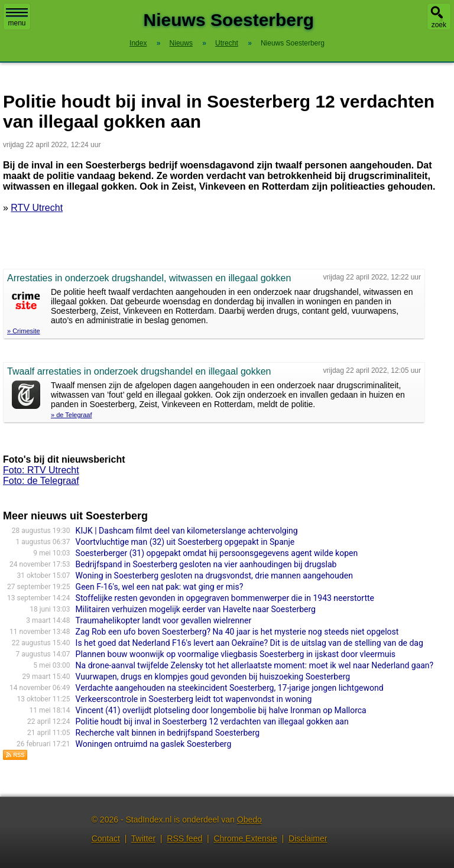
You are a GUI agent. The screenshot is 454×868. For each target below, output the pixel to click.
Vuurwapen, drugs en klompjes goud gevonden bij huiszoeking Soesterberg (213, 677)
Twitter (143, 838)
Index (138, 43)
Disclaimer (308, 838)
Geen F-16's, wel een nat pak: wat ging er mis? (160, 587)
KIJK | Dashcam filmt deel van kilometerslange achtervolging (187, 531)
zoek (439, 25)
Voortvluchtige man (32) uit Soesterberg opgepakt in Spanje (185, 542)
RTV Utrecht (37, 208)
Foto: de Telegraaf (41, 481)
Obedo (249, 820)
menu (17, 18)
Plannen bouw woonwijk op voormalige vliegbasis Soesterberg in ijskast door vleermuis (236, 654)
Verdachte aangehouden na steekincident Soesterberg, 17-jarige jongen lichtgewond (230, 688)
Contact (106, 838)
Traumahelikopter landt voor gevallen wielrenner (164, 620)
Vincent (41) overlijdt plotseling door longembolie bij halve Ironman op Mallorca (221, 710)
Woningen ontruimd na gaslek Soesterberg (154, 744)
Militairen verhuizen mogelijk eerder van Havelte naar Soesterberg (196, 609)
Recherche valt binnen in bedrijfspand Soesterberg (168, 733)
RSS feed (184, 838)
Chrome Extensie (245, 838)
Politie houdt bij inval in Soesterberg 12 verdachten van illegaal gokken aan (212, 721)
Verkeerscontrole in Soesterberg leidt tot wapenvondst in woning (194, 699)
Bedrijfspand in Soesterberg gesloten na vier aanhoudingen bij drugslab (206, 564)
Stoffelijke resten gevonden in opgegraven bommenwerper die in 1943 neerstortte (225, 598)
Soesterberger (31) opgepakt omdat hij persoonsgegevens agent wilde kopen (217, 553)
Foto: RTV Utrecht (41, 470)
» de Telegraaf (72, 415)
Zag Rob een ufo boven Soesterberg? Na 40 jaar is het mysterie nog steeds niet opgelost (237, 632)
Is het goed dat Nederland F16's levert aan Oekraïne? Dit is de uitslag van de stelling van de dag (249, 643)
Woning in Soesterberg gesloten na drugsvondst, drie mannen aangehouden (214, 576)
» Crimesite (24, 331)
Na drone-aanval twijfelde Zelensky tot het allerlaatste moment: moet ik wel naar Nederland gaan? (255, 665)
